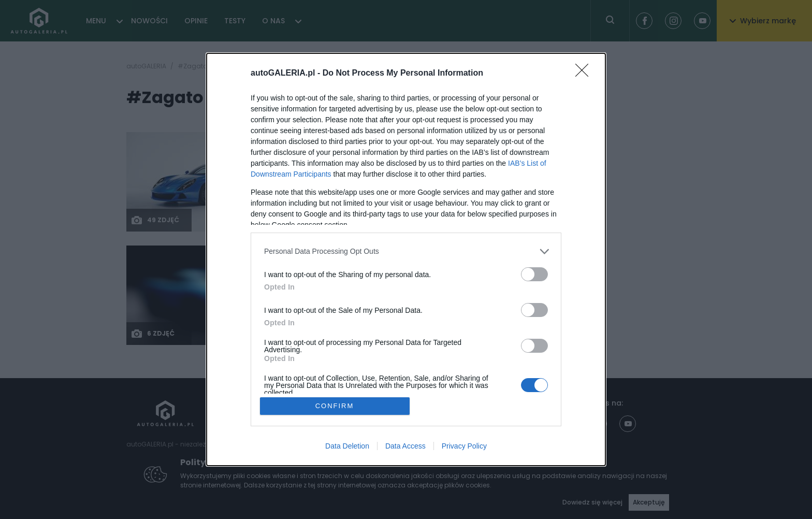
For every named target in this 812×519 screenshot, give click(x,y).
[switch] (534, 274)
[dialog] (406, 260)
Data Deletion (347, 446)
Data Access (405, 446)
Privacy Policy (464, 446)
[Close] (585, 74)
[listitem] (406, 251)
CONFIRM (335, 406)
